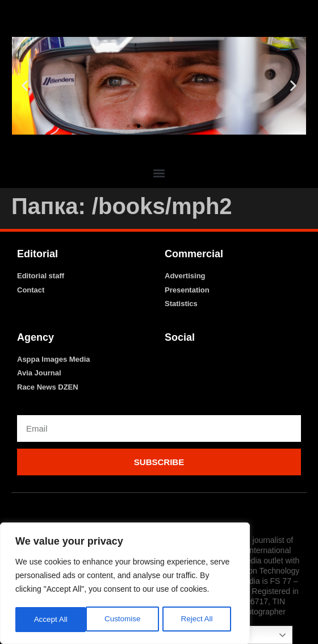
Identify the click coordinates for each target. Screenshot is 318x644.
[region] (125, 584)
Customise (52, 620)
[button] (25, 86)
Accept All (200, 620)
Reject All (126, 620)
